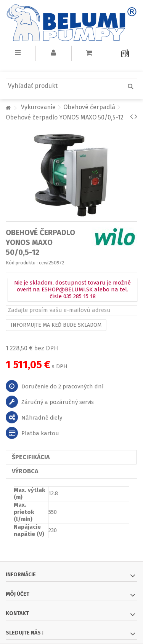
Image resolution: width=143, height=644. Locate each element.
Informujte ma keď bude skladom (56, 325)
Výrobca (25, 471)
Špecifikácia (31, 457)
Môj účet (18, 594)
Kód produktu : (22, 263)
